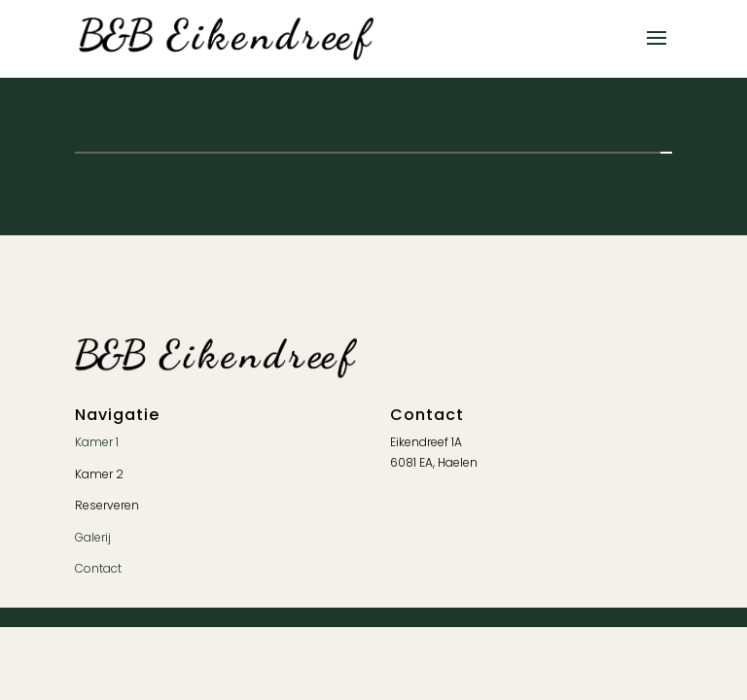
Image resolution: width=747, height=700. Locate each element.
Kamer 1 (97, 442)
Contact (98, 568)
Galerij (93, 537)
